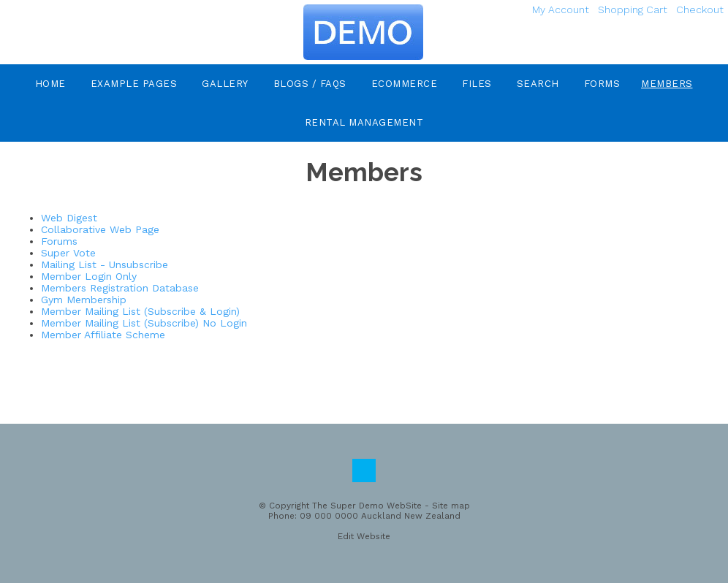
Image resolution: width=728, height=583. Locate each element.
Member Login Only (89, 276)
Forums (59, 241)
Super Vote (68, 253)
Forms (602, 84)
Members (667, 84)
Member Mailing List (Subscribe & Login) (140, 311)
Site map (451, 506)
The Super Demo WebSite (367, 506)
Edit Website (364, 536)
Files (477, 84)
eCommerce (405, 84)
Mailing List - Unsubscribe (105, 264)
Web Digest (69, 218)
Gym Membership (84, 300)
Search (538, 84)
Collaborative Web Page (100, 229)
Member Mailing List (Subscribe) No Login (144, 323)
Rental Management (364, 122)
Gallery (225, 84)
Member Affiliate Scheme (103, 335)
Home (50, 84)
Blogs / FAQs (310, 84)
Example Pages (134, 84)
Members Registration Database (120, 288)
